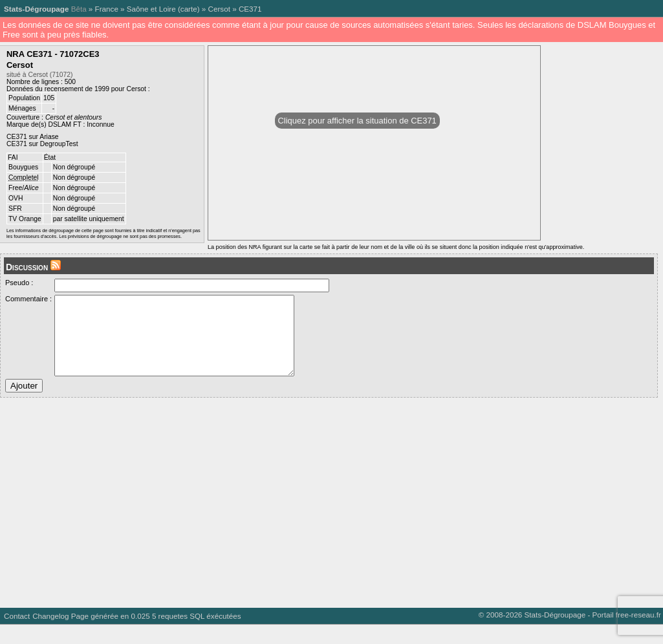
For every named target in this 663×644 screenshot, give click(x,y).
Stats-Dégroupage (36, 9)
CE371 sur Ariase (33, 137)
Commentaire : (28, 299)
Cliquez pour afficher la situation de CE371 (357, 121)
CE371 (250, 9)
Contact (17, 635)
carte (189, 9)
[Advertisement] (329, 517)
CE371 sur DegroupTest (42, 144)
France (107, 9)
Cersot (219, 9)
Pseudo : (19, 283)
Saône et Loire (151, 9)
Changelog (50, 635)
